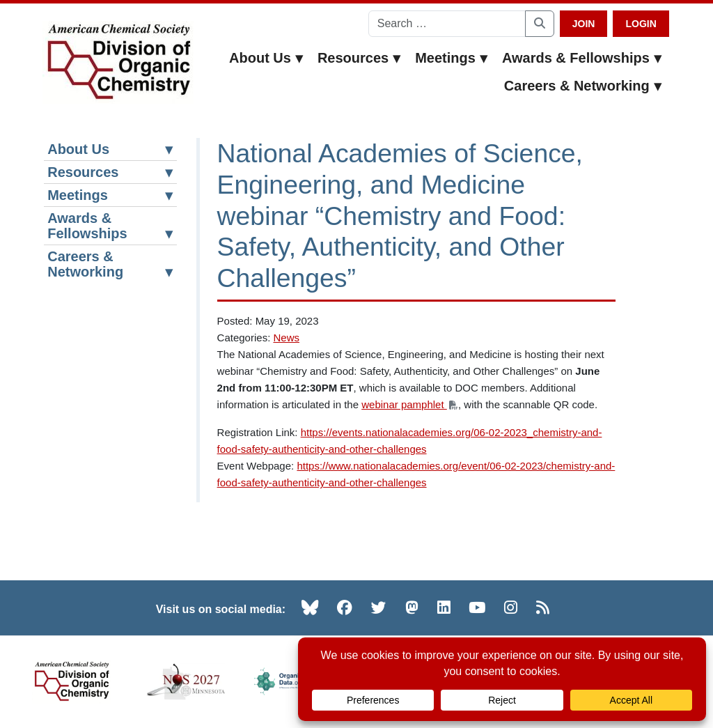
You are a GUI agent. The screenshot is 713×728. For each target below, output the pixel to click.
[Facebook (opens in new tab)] (345, 607)
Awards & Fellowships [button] (582, 58)
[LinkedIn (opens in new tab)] (444, 607)
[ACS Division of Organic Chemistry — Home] (118, 62)
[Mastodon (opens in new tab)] (412, 607)
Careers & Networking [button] (583, 86)
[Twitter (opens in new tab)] (379, 607)
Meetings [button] (452, 58)
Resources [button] (359, 58)
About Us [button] (266, 58)
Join (584, 24)
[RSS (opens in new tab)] (543, 607)
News (286, 338)
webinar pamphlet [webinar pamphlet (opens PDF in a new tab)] (410, 404)
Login (641, 24)
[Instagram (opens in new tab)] (511, 607)
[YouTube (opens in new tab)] (477, 607)
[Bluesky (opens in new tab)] (310, 607)
